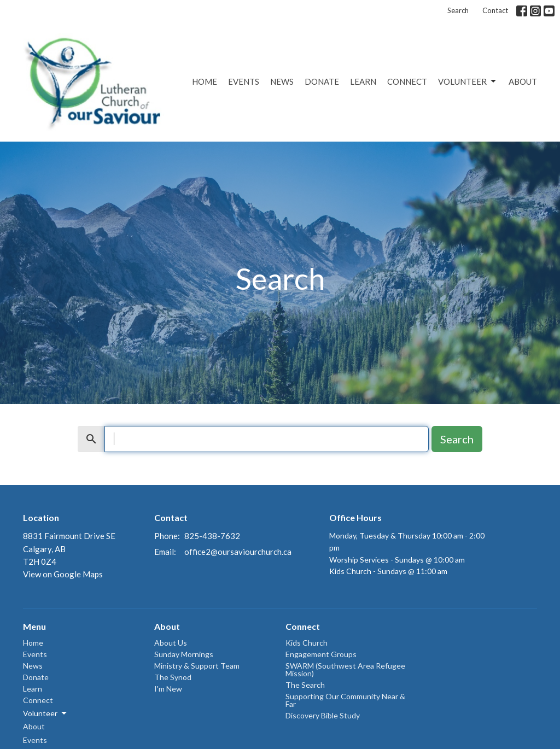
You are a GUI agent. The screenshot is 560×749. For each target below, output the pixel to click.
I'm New (168, 689)
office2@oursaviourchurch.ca (238, 552)
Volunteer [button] (46, 713)
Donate (322, 81)
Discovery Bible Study (323, 715)
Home (205, 81)
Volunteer (468, 81)
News (282, 81)
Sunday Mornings (184, 654)
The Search (305, 685)
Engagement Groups (321, 654)
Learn (363, 81)
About (523, 81)
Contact (495, 10)
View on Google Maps (63, 574)
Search (458, 10)
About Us (171, 643)
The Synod (173, 677)
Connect (407, 81)
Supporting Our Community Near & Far (345, 700)
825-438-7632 (212, 536)
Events (244, 81)
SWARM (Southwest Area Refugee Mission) (345, 669)
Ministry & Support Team (197, 666)
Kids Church (307, 643)
